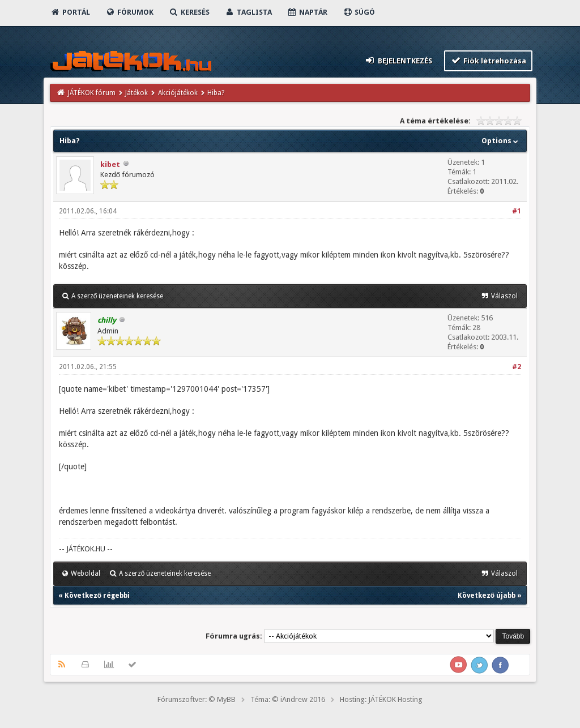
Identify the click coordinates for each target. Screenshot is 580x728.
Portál (70, 12)
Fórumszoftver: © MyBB (197, 699)
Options (501, 141)
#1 (517, 211)
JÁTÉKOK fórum (92, 93)
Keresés (189, 12)
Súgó (359, 12)
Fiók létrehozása (489, 60)
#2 (517, 367)
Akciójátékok (178, 93)
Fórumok (129, 12)
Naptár (307, 12)
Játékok (137, 93)
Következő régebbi (97, 596)
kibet (110, 164)
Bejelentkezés (398, 60)
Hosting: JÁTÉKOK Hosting (381, 699)
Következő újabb (487, 596)
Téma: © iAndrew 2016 (288, 699)
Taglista (248, 12)
